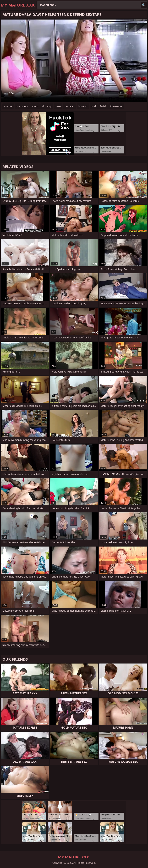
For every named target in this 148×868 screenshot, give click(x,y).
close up (47, 106)
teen (58, 106)
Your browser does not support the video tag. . (74, 61)
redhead (70, 106)
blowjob (83, 106)
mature (8, 106)
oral (94, 106)
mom (35, 106)
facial (103, 106)
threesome (116, 106)
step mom (22, 106)
